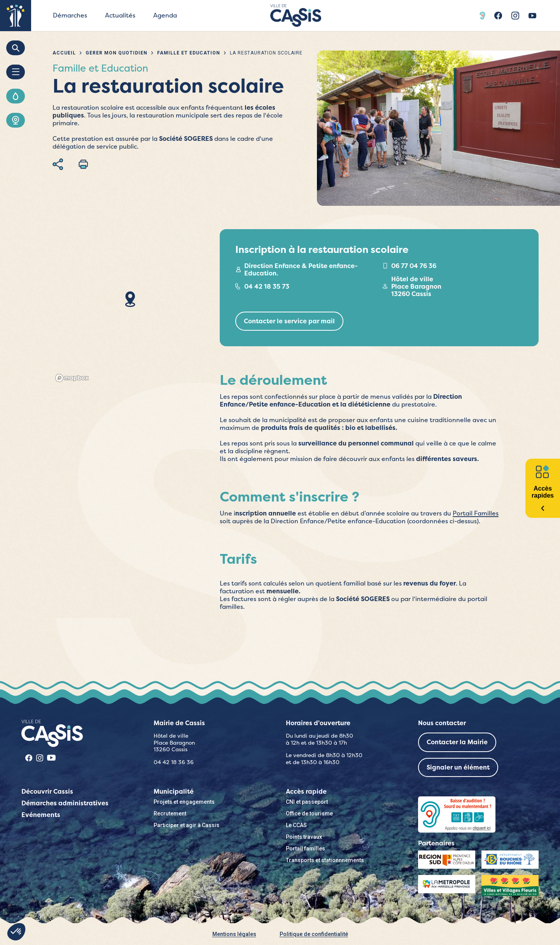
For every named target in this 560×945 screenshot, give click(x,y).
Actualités (120, 15)
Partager (58, 164)
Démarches (70, 15)
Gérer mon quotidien (116, 53)
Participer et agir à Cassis (186, 825)
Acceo (483, 16)
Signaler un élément (458, 767)
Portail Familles (476, 513)
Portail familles (305, 849)
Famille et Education (189, 53)
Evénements (41, 815)
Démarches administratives (65, 803)
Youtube (532, 16)
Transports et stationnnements (325, 860)
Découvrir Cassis (47, 792)
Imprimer (83, 164)
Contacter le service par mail (289, 321)
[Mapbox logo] (72, 378)
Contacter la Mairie (457, 742)
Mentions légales (234, 934)
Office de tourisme (309, 814)
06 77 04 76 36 (414, 266)
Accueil (64, 53)
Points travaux (304, 837)
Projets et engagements (184, 802)
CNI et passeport (307, 802)
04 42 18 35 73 (267, 287)
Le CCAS (296, 825)
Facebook (498, 16)
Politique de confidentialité (314, 934)
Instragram (515, 16)
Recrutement (170, 814)
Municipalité (174, 792)
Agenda (165, 15)
